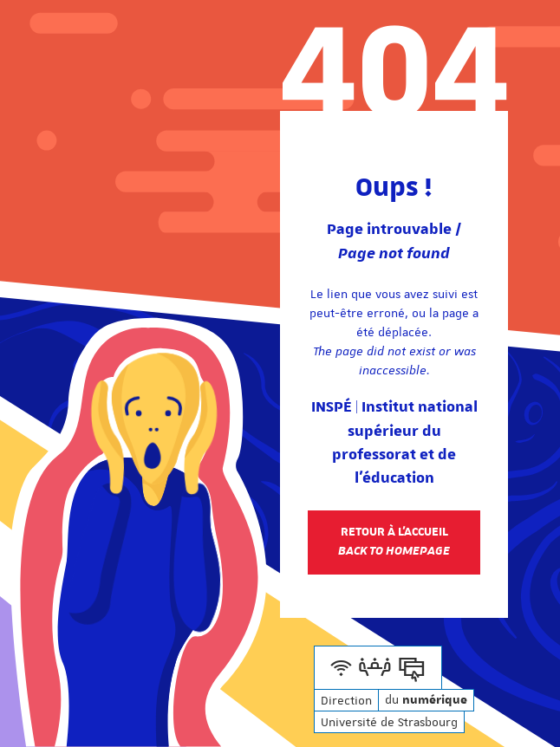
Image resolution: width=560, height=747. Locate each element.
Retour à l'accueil (394, 542)
